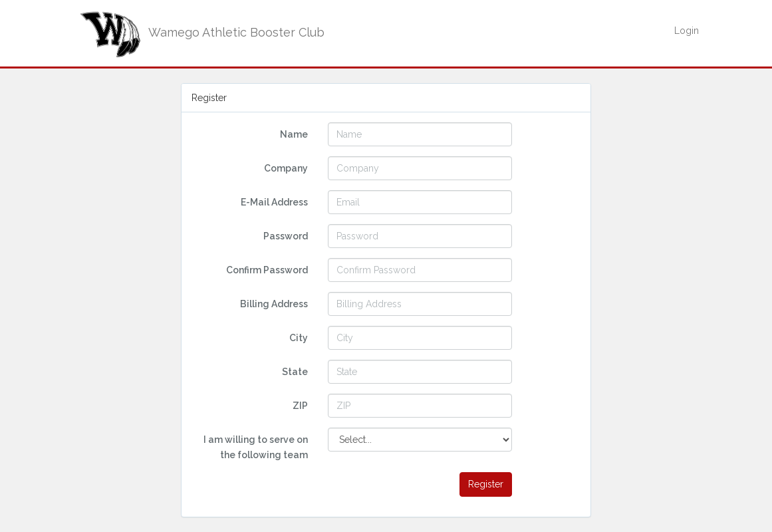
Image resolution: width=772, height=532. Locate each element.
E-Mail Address (274, 202)
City (299, 338)
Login (687, 31)
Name (294, 134)
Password (286, 236)
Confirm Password (267, 270)
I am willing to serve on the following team (256, 447)
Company (286, 168)
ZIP (300, 406)
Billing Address (274, 304)
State (295, 372)
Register (486, 484)
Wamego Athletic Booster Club (199, 32)
